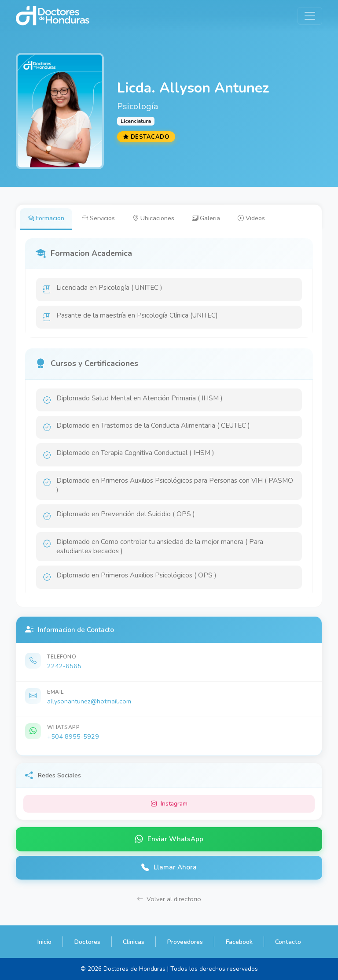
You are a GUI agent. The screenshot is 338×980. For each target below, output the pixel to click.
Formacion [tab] (46, 218)
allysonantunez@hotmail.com (89, 701)
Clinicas (134, 942)
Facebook (239, 942)
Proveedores (185, 942)
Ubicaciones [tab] (153, 218)
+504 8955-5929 (73, 736)
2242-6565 (64, 666)
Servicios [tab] (98, 218)
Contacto (288, 942)
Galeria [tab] (206, 218)
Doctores (87, 942)
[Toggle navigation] (310, 16)
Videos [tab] (251, 218)
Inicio (44, 942)
